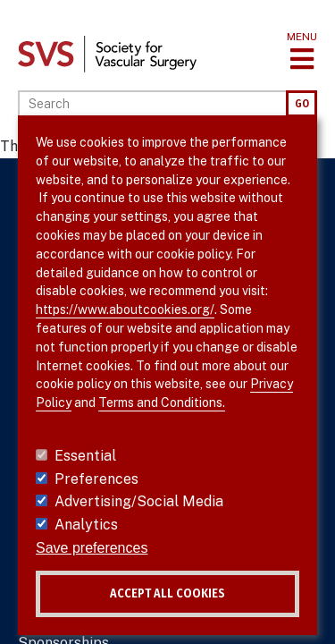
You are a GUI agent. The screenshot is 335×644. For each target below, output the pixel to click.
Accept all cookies (167, 593)
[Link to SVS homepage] (107, 53)
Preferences (96, 479)
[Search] (152, 104)
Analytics (86, 525)
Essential (85, 456)
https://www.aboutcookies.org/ (125, 309)
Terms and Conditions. (162, 402)
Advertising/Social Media (139, 501)
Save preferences (92, 548)
